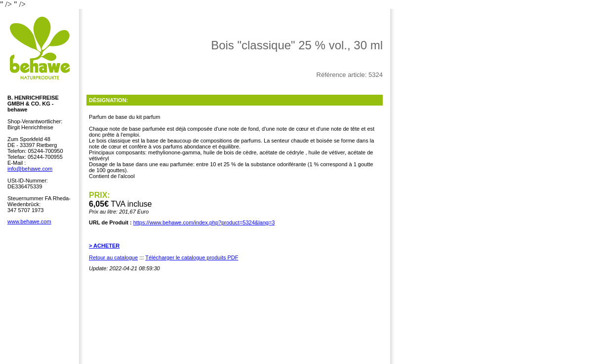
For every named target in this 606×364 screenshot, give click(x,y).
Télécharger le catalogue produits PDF (192, 257)
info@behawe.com (30, 169)
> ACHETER (104, 246)
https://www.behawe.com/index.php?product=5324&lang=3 (204, 222)
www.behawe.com (29, 221)
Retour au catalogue (113, 257)
